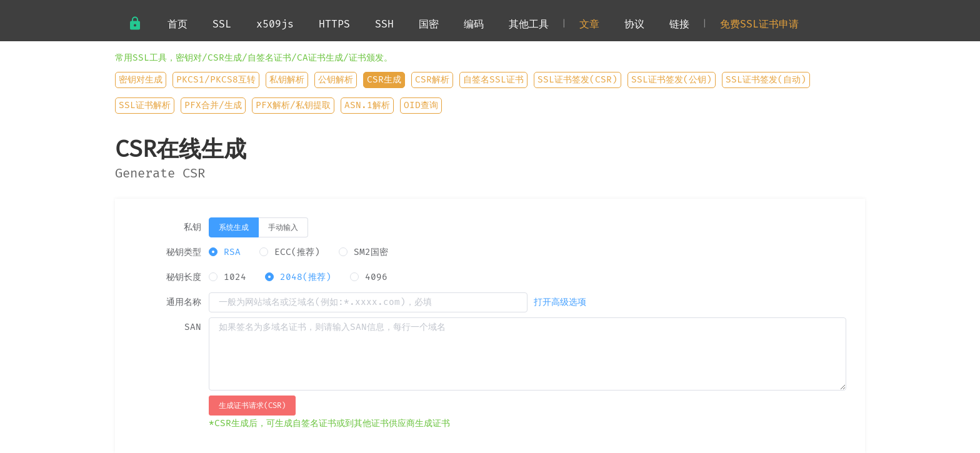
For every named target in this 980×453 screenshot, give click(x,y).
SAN (193, 327)
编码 (474, 24)
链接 (679, 24)
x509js (275, 24)
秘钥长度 (184, 277)
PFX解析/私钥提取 (293, 106)
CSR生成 (384, 80)
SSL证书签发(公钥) (672, 80)
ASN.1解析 (367, 106)
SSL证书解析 (145, 106)
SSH (384, 24)
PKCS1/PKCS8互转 (216, 80)
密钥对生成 (141, 80)
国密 (429, 24)
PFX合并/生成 (213, 106)
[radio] (234, 227)
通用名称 (184, 302)
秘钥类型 (184, 252)
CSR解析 (432, 80)
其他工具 (529, 24)
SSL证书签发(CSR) (577, 80)
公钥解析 (336, 80)
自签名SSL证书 (493, 80)
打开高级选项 (560, 302)
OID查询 (421, 106)
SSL (222, 24)
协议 (634, 24)
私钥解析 (287, 80)
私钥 (192, 227)
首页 (177, 24)
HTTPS (334, 24)
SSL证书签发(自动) (766, 80)
